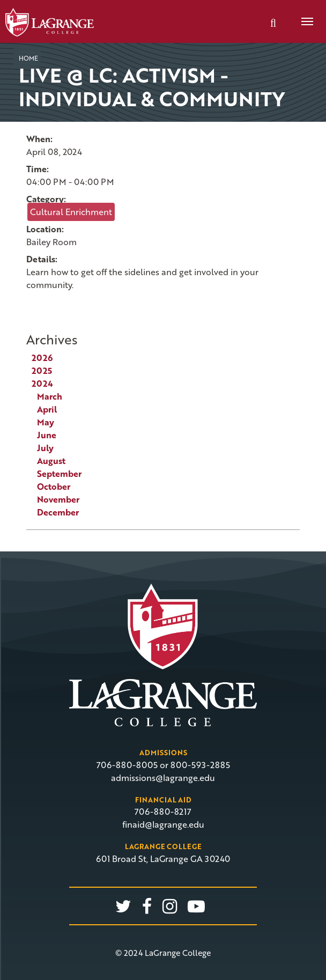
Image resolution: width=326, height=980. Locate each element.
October (54, 487)
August (51, 461)
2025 (42, 371)
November (58, 499)
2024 (42, 384)
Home (28, 58)
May (46, 422)
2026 (42, 358)
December (58, 512)
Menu (303, 16)
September (59, 474)
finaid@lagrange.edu (163, 824)
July (45, 448)
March (50, 396)
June (47, 435)
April (47, 409)
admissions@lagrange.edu (163, 778)
